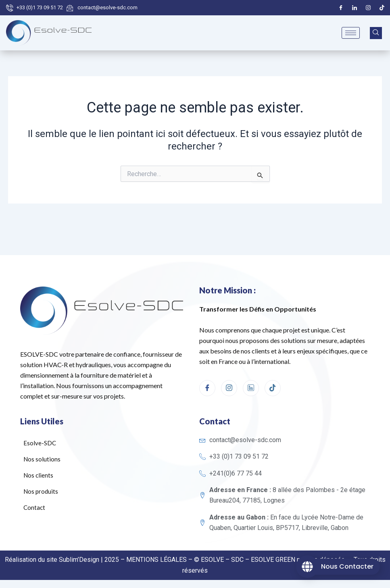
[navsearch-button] (376, 33)
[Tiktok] (382, 8)
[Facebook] (341, 8)
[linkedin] (251, 388)
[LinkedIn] (355, 8)
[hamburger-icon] (351, 33)
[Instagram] (368, 8)
